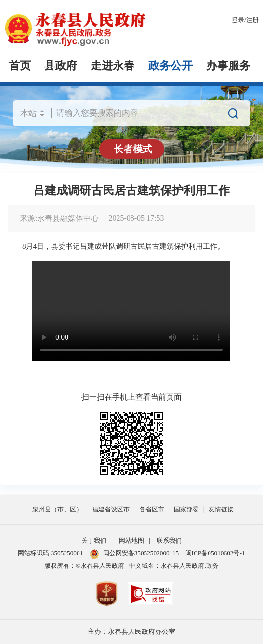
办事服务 (228, 66)
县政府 (60, 66)
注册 (252, 20)
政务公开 (171, 66)
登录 (238, 20)
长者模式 (133, 149)
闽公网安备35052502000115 (134, 554)
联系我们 (169, 541)
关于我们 (94, 541)
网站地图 (131, 541)
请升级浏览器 (131, 311)
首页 (20, 66)
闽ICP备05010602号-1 (215, 553)
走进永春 (113, 66)
